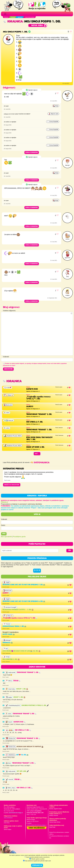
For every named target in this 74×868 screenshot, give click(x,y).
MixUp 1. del (22, 689)
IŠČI (70, 550)
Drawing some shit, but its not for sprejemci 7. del (24, 585)
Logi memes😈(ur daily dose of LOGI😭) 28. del (21, 651)
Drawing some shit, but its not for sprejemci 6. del (24, 601)
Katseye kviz (20, 722)
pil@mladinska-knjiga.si (16, 813)
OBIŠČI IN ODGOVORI (12, 485)
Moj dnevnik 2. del (11, 659)
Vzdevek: (4, 519)
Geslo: (3, 525)
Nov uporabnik (6, 537)
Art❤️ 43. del (22, 755)
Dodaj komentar (32, 152)
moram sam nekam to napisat (30, 747)
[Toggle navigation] (5, 14)
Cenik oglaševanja (37, 828)
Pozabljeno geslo (19, 537)
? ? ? (37, 571)
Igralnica (13, 22)
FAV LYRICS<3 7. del (23, 730)
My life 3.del (23, 771)
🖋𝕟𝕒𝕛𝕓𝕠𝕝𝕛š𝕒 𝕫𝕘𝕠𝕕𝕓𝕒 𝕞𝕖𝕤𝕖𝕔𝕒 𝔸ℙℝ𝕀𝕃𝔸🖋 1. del (20, 618)
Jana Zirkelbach (8, 818)
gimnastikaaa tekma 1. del (14, 626)
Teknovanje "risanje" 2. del (29, 672)
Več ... (37, 454)
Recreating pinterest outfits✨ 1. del (18, 610)
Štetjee (17, 681)
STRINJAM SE (37, 865)
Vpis (4, 534)
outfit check (9, 634)
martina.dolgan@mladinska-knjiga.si (37, 825)
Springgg (8, 643)
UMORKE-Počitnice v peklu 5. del (35, 706)
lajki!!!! (7, 593)
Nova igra (37, 26)
